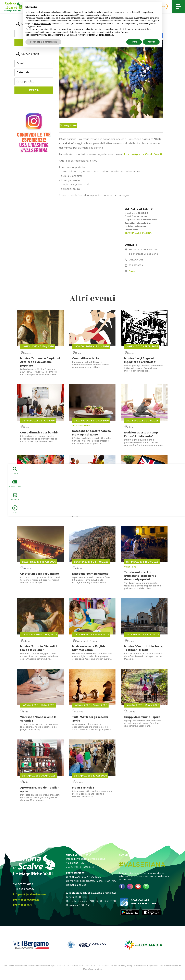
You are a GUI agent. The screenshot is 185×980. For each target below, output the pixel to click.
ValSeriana (144, 573)
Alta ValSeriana (92, 430)
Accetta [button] (151, 42)
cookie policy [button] (106, 15)
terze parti (70, 18)
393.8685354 (27, 889)
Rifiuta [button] (134, 42)
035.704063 (25, 884)
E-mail (133, 271)
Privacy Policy (126, 966)
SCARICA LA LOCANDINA (138, 233)
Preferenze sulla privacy (145, 966)
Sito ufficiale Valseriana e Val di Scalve (22, 966)
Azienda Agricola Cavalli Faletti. (143, 154)
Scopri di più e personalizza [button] (43, 42)
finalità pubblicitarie (42, 24)
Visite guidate (68, 125)
